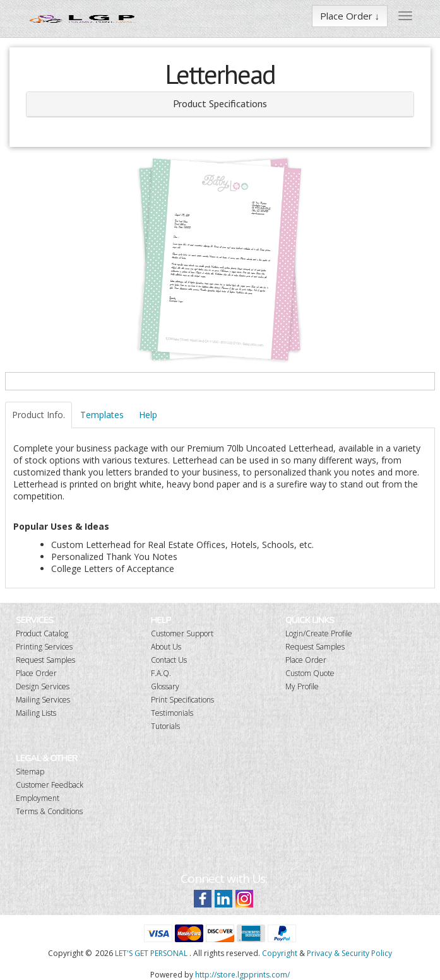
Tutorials (165, 726)
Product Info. (39, 415)
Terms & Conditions (49, 811)
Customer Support (182, 633)
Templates (102, 415)
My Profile (302, 686)
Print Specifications (182, 700)
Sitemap (30, 772)
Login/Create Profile (319, 633)
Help (148, 415)
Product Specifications (220, 103)
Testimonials (172, 713)
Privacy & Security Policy (349, 953)
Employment (38, 798)
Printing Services (44, 647)
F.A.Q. (161, 673)
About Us (166, 647)
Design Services (43, 686)
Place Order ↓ (350, 16)
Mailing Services (43, 700)
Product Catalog (42, 633)
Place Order (36, 673)
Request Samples (45, 660)
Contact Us (169, 660)
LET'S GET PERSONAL (151, 953)
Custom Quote (310, 673)
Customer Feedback (50, 785)
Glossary (165, 686)
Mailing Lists (36, 713)
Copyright (280, 953)
